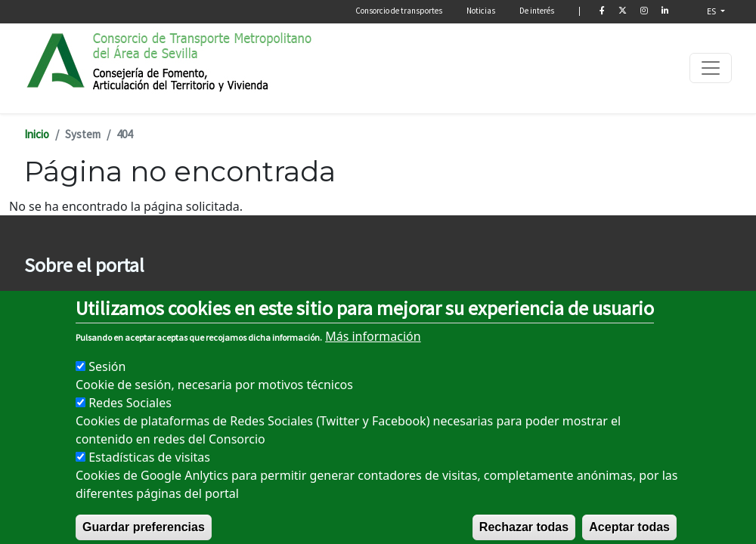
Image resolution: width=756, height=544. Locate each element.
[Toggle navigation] (711, 68)
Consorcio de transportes (399, 11)
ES (713, 11)
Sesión (107, 383)
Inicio (37, 134)
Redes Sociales (130, 419)
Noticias (481, 11)
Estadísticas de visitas (149, 474)
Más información (373, 353)
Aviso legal (49, 297)
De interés (537, 11)
